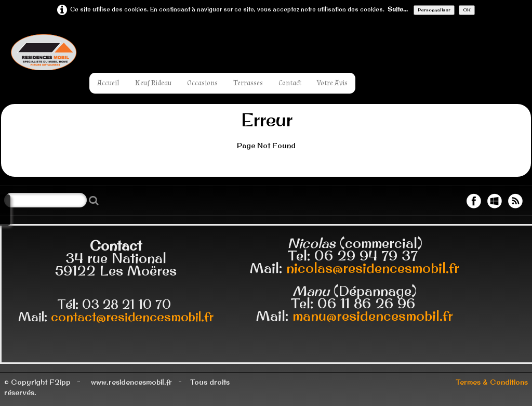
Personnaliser (434, 10)
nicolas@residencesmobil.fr (373, 268)
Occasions (202, 83)
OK (467, 10)
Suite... (398, 9)
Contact (290, 83)
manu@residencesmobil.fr (373, 316)
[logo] (77, 52)
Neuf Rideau (153, 83)
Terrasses (248, 83)
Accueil (108, 83)
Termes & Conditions (492, 382)
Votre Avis (332, 83)
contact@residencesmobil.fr (132, 317)
